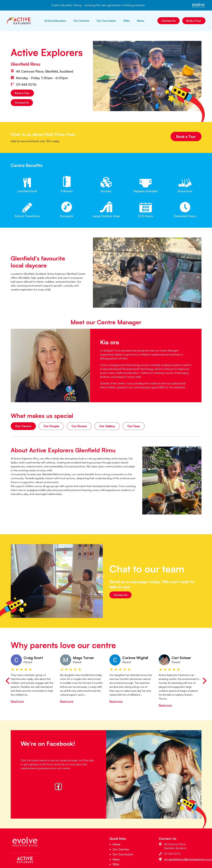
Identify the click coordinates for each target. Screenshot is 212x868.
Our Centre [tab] (23, 426)
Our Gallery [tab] (107, 426)
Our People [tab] (51, 426)
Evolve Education (55, 21)
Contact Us (168, 21)
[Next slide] (205, 681)
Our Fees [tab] (134, 426)
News (141, 21)
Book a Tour (194, 21)
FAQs (127, 21)
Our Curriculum (106, 21)
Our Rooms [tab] (79, 426)
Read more (17, 701)
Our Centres (81, 21)
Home (116, 844)
